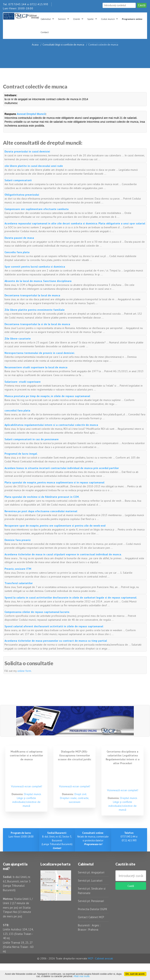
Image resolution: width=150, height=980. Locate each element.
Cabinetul (46, 19)
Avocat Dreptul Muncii (31, 114)
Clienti (76, 19)
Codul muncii (108, 19)
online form (24, 671)
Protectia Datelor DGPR (93, 909)
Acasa (35, 44)
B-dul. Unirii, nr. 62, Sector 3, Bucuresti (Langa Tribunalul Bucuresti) (57, 840)
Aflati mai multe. (82, 976)
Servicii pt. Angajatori (91, 872)
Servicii (62, 19)
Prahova (93, 930)
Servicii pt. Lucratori (90, 881)
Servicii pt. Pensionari (91, 901)
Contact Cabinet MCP (91, 917)
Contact (45, 32)
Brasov (82, 930)
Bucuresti (84, 925)
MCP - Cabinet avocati (100, 958)
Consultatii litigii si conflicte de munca (63, 44)
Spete (90, 19)
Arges (95, 925)
